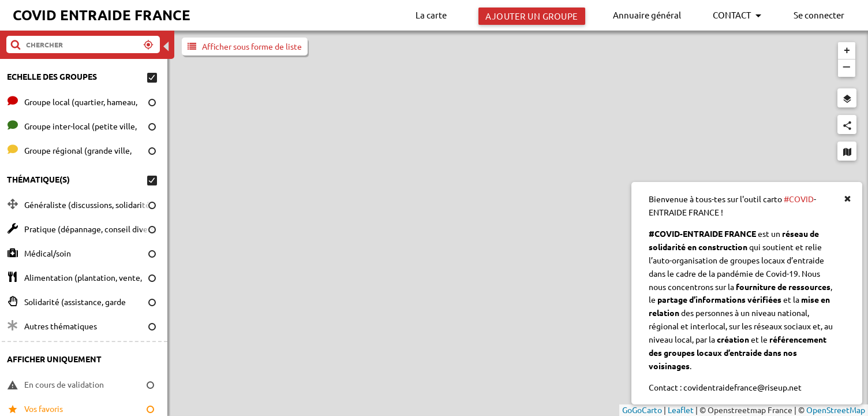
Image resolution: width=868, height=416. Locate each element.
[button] (847, 51)
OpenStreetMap (836, 410)
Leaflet (681, 410)
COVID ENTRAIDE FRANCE (102, 15)
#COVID (799, 199)
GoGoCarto (642, 410)
